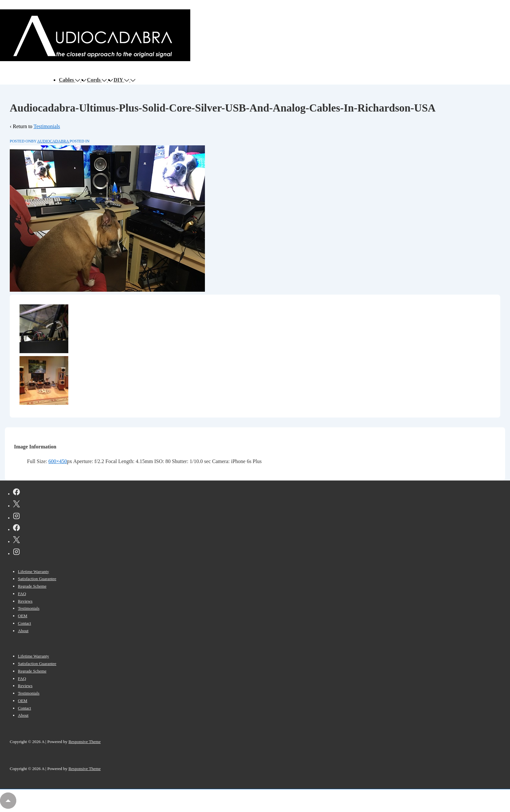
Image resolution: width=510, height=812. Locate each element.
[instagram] (16, 517)
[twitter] (16, 505)
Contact (24, 623)
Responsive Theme (84, 742)
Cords (97, 80)
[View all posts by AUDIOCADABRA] (53, 141)
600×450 (58, 461)
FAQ (22, 594)
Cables (70, 80)
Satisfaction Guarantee (37, 579)
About (23, 631)
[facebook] (16, 493)
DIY (122, 80)
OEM (23, 616)
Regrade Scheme (32, 586)
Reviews (25, 601)
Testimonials (47, 126)
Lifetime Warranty (34, 572)
